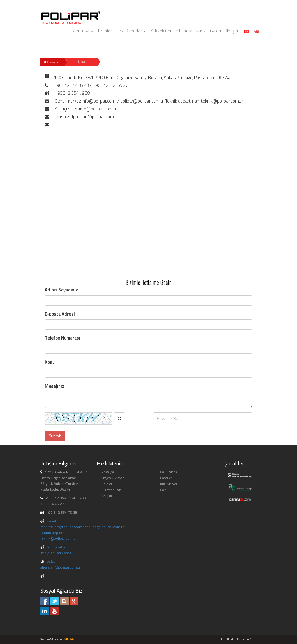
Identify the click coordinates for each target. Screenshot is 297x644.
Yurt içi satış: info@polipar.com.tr (56, 550)
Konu (50, 362)
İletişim (233, 31)
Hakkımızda (168, 472)
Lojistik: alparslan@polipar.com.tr (60, 564)
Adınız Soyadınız (61, 290)
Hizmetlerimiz (112, 490)
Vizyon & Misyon (113, 478)
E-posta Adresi (60, 314)
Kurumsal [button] (83, 31)
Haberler (166, 478)
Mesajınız (55, 386)
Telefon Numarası (63, 338)
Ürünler (105, 31)
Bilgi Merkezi (169, 484)
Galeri (216, 31)
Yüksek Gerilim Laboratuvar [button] (178, 31)
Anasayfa (51, 62)
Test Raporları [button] (131, 31)
